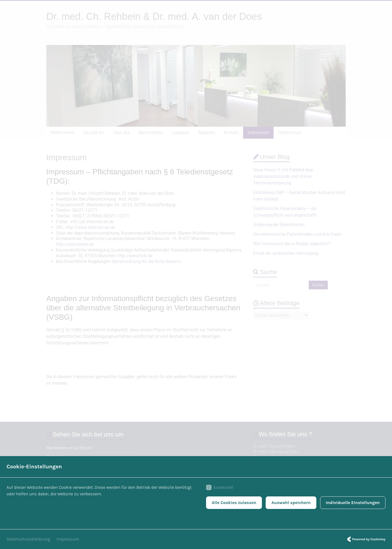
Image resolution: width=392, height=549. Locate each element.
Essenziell (219, 487)
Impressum (68, 539)
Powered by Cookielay (366, 539)
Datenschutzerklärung (28, 539)
